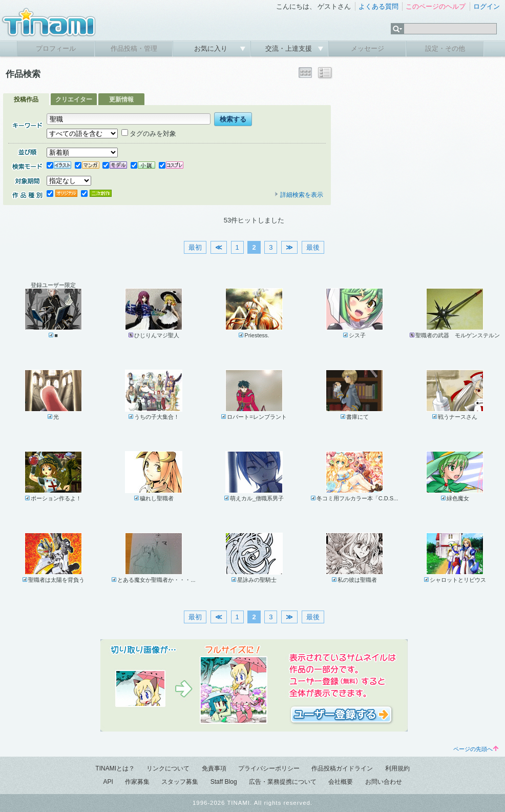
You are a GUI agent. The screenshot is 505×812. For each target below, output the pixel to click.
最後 (313, 247)
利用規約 (397, 768)
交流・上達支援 (290, 48)
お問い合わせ (384, 782)
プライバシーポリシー (269, 768)
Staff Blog (224, 782)
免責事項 (214, 768)
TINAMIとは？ (115, 768)
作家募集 (137, 782)
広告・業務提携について (283, 782)
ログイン (487, 6)
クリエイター (74, 99)
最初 (195, 247)
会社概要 (341, 782)
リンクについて (168, 768)
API (108, 782)
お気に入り (212, 48)
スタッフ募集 (180, 782)
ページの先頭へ (476, 749)
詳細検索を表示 (299, 195)
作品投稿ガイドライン (342, 768)
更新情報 (121, 99)
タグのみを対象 (149, 134)
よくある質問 (378, 6)
